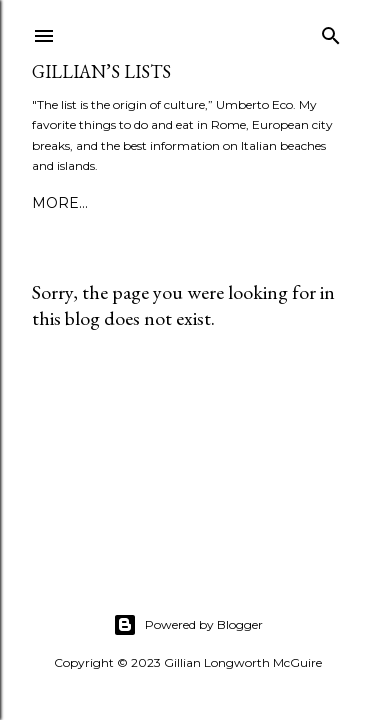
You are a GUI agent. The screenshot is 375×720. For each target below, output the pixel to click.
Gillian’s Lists (101, 71)
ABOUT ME (72, 203)
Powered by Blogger (188, 625)
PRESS (148, 203)
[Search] (331, 31)
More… (212, 203)
